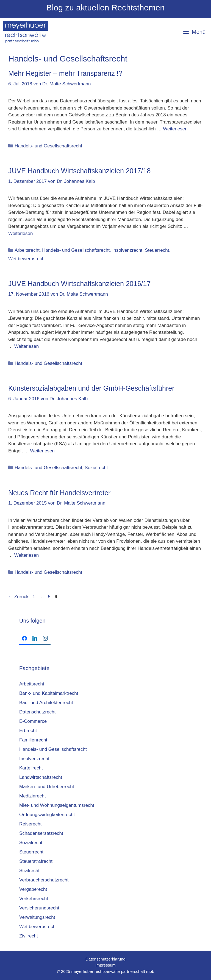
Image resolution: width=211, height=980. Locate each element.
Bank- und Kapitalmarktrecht (49, 693)
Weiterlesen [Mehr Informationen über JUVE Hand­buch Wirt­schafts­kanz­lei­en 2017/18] (20, 233)
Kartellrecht (31, 768)
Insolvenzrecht (127, 250)
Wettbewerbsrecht (27, 259)
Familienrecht (33, 740)
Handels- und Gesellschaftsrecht (48, 146)
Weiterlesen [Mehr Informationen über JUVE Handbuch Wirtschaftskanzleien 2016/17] (27, 346)
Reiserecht (30, 824)
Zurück (18, 597)
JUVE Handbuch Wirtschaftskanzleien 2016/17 (79, 284)
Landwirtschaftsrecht (41, 777)
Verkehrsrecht (34, 899)
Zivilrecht (29, 936)
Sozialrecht (96, 468)
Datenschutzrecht (37, 712)
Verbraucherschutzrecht (44, 880)
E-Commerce (33, 721)
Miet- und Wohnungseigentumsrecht (57, 805)
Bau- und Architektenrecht (46, 703)
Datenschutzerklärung (105, 959)
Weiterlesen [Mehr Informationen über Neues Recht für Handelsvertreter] (27, 555)
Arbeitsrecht (27, 250)
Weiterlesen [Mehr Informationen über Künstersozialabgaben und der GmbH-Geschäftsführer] (42, 451)
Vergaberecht (33, 889)
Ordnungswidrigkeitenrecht (47, 815)
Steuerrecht (157, 250)
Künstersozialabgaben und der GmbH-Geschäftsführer (91, 388)
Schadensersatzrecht (41, 833)
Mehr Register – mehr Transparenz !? (65, 73)
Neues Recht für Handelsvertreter (59, 493)
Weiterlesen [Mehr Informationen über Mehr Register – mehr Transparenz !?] (175, 129)
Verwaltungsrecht (37, 917)
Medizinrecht (32, 796)
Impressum (105, 965)
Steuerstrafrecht (36, 861)
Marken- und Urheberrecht (47, 787)
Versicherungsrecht (39, 908)
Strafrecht (29, 871)
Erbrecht (28, 731)
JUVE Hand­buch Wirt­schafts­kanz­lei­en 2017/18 (79, 171)
